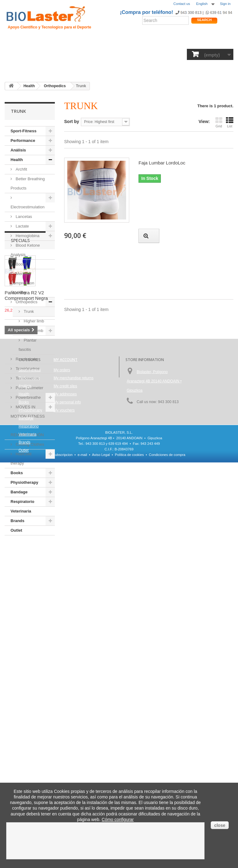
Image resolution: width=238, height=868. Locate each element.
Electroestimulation (28, 207)
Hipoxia (59, 42)
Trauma (77, 42)
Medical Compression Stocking (22, 283)
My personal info (67, 743)
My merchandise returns (74, 719)
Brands (14, 68)
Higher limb (33, 321)
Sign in (225, 4)
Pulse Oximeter (29, 388)
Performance (49, 55)
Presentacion (34, 42)
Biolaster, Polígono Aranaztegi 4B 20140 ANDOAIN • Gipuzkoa (154, 722)
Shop (214, 42)
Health (72, 55)
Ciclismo (97, 42)
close (220, 825)
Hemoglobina (27, 236)
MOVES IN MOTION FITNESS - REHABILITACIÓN (28, 421)
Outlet (31, 68)
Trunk (28, 311)
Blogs (164, 42)
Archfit (21, 169)
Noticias (147, 42)
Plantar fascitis (28, 345)
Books (109, 55)
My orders (62, 711)
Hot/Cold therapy (21, 459)
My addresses (65, 735)
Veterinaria (21, 511)
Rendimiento (122, 42)
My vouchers (64, 751)
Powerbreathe (28, 397)
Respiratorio (185, 55)
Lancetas (23, 217)
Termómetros (27, 378)
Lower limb (33, 331)
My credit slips (65, 727)
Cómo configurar (118, 819)
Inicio (12, 42)
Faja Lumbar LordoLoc (162, 163)
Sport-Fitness (20, 55)
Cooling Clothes (29, 444)
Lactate (22, 226)
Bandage (160, 55)
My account (66, 701)
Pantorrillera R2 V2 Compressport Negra (26, 609)
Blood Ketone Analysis (25, 250)
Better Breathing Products (28, 183)
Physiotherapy (133, 55)
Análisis (90, 55)
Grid (219, 122)
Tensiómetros (27, 369)
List (230, 122)
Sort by (72, 121)
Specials (20, 554)
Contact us (182, 4)
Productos (184, 42)
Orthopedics (26, 302)
